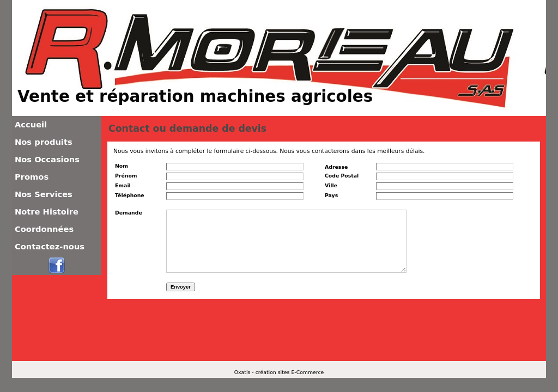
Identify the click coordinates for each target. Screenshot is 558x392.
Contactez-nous (50, 246)
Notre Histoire (47, 212)
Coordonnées (44, 229)
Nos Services (44, 194)
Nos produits (44, 142)
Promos (32, 177)
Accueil (31, 124)
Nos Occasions (47, 159)
